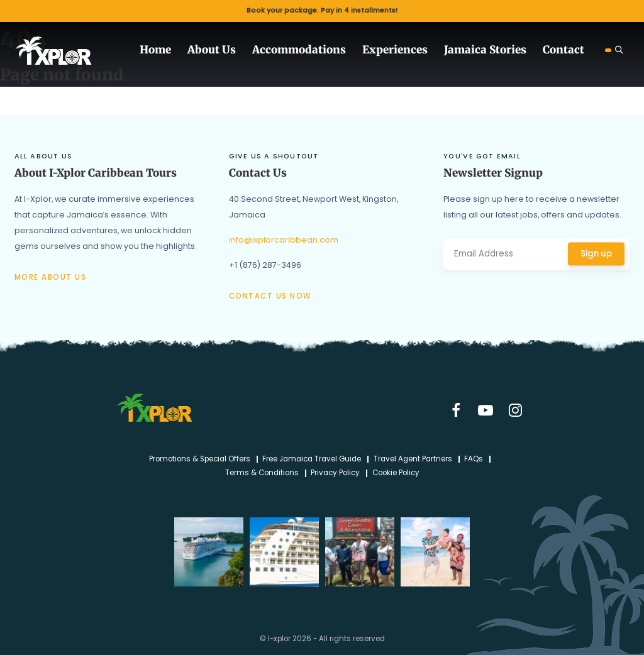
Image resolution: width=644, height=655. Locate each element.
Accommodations (299, 50)
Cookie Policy (396, 473)
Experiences (395, 50)
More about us (51, 277)
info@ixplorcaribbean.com (284, 240)
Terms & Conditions (262, 473)
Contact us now (270, 296)
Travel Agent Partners (413, 460)
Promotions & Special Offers (200, 460)
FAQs (474, 460)
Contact (563, 50)
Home (155, 50)
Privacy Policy (335, 473)
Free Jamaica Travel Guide (312, 460)
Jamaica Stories (485, 50)
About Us (212, 50)
